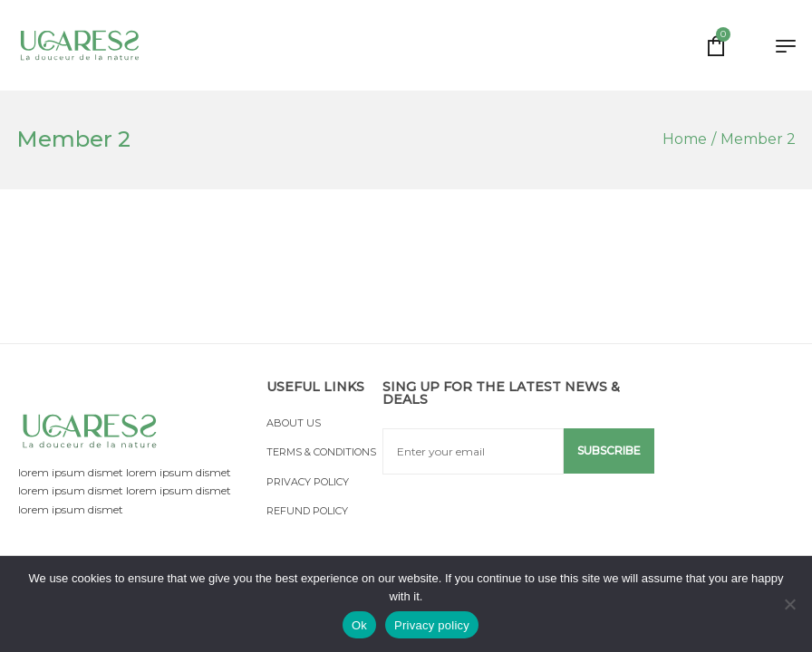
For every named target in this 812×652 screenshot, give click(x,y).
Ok (359, 625)
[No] (789, 604)
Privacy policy (432, 625)
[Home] (685, 139)
